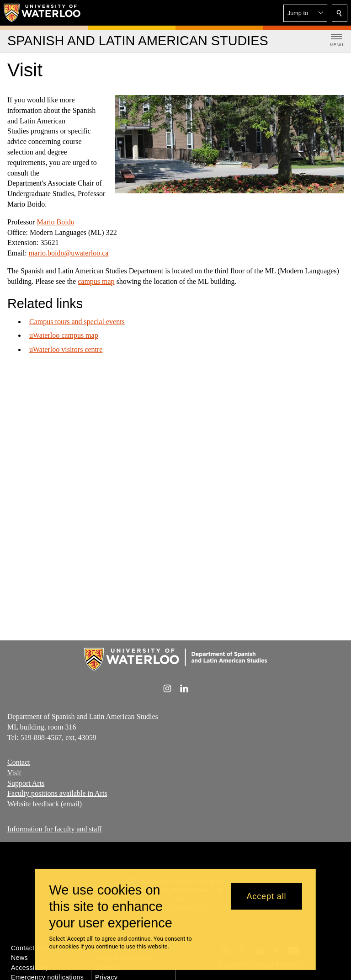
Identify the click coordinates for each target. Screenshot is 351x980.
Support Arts (26, 783)
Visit (14, 773)
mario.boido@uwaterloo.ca (69, 253)
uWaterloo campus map (64, 335)
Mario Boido (55, 222)
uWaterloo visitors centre (66, 349)
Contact (19, 762)
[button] (305, 13)
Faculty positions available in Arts (57, 793)
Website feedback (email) (45, 804)
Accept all (266, 896)
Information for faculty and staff (55, 829)
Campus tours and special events (77, 321)
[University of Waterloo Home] (43, 13)
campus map (96, 281)
